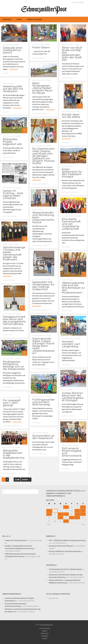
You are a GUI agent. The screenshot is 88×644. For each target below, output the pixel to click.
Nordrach (64, 390)
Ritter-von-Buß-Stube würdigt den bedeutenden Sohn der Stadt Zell (72, 54)
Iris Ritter (66, 143)
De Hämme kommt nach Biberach (61, 546)
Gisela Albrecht (68, 311)
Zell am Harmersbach (38, 44)
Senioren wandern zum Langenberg (71, 344)
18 (77, 514)
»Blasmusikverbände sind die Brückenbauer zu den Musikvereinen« (73, 288)
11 (77, 511)
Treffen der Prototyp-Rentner (16, 540)
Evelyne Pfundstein (10, 280)
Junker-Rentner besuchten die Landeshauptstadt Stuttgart (73, 397)
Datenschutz (45, 633)
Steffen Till (67, 469)
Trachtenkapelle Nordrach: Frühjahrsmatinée (65, 569)
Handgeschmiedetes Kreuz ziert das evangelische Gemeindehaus (14, 320)
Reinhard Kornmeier (69, 416)
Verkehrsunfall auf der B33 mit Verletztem (13, 89)
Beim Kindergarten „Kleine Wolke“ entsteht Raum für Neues (42, 88)
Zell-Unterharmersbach (39, 80)
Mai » (84, 525)
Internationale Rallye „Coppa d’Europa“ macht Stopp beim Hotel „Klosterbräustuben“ (43, 346)
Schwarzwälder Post (40, 58)
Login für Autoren (45, 628)
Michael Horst (9, 335)
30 (66, 521)
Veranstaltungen (34, 19)
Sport (19, 19)
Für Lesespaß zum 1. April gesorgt (12, 403)
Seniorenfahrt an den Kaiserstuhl (43, 437)
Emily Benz (67, 247)
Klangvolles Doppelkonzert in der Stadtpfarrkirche (14, 454)
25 (77, 518)
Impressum (45, 636)
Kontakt (74, 2)
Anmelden (81, 2)
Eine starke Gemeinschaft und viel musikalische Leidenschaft (71, 224)
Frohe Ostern (41, 47)
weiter (26, 480)
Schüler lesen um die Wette (71, 116)
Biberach (5, 83)
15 (60, 514)
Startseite (7, 19)
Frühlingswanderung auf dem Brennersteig (44, 402)
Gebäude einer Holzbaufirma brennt (13, 50)
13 (49, 514)
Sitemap (45, 631)
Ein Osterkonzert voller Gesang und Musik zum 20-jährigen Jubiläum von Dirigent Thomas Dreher (43, 156)
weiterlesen (14, 69)
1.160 (17, 480)
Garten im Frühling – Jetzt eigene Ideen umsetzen (13, 194)
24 (72, 518)
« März (49, 525)
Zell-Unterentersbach (9, 359)
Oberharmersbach (8, 45)
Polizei (7, 73)
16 (66, 514)
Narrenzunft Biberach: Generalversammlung (65, 551)
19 (83, 514)
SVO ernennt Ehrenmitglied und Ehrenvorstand (72, 452)
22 (60, 518)
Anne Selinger (9, 387)
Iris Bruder (67, 365)
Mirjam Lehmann (10, 157)
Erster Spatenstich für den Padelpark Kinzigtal (72, 173)
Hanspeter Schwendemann (42, 114)
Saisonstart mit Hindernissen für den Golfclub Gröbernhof (43, 286)
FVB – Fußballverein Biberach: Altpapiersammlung (67, 540)
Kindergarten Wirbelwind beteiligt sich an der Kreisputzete (14, 365)
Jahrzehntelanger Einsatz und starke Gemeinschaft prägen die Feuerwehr (14, 253)
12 (83, 511)
